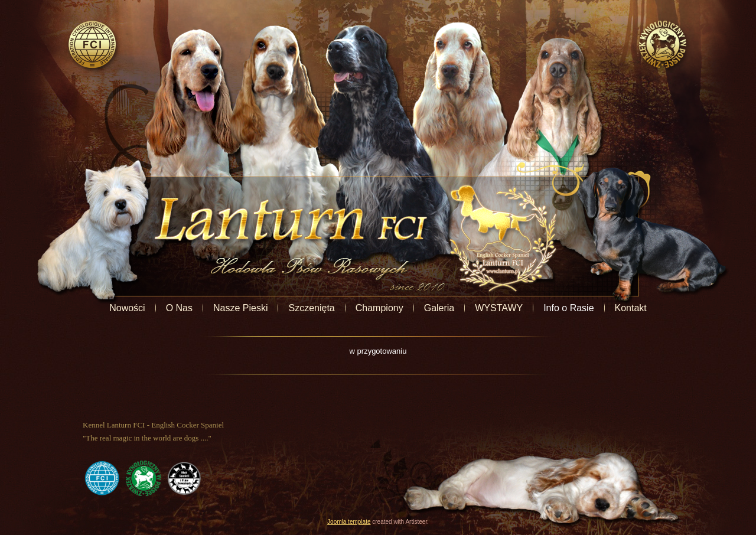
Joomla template (349, 522)
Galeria (439, 308)
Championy (379, 308)
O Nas (179, 308)
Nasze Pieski (240, 308)
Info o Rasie (568, 308)
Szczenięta (311, 308)
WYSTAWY (499, 308)
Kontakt (631, 308)
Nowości (127, 308)
